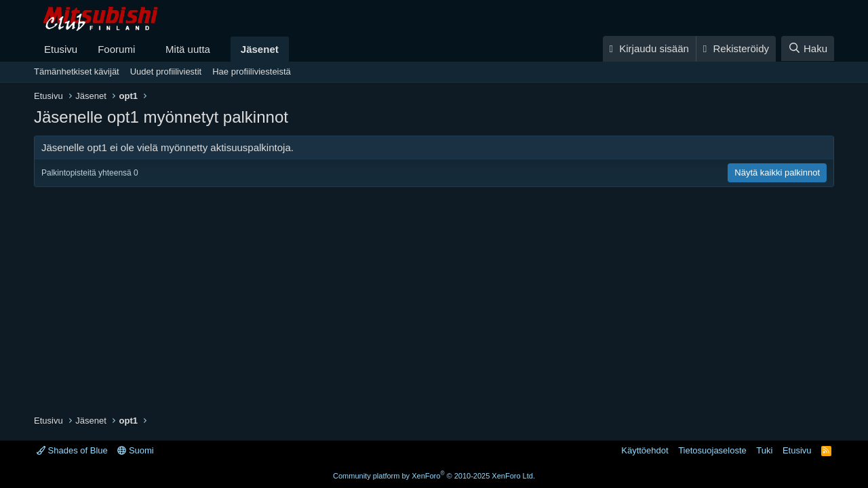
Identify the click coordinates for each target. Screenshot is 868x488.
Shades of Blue (72, 450)
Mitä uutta (188, 49)
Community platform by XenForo (434, 476)
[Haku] (808, 48)
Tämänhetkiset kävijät (77, 72)
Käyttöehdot (645, 450)
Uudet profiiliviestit (166, 72)
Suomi (135, 450)
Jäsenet (260, 49)
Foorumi (116, 49)
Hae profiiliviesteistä (252, 72)
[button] (146, 49)
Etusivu (61, 49)
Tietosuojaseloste (712, 450)
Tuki (764, 450)
